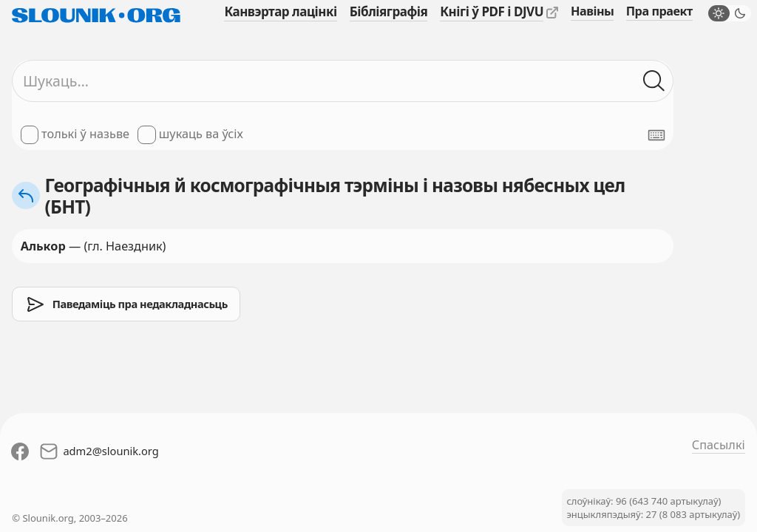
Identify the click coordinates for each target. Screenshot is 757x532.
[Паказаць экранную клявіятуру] (656, 135)
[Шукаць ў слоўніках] (654, 81)
